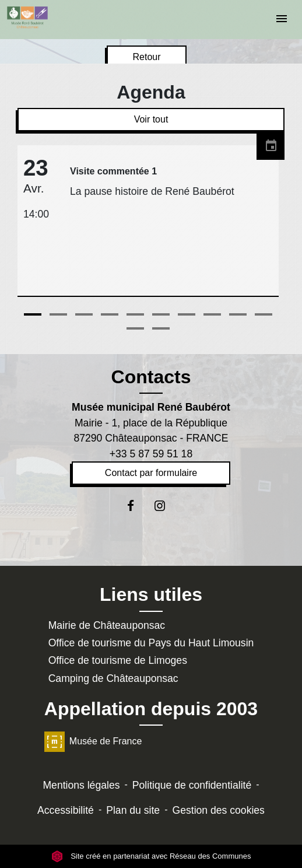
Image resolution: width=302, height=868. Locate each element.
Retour (146, 57)
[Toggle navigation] (282, 20)
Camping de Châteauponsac (113, 678)
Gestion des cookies (218, 810)
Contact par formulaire (151, 473)
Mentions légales (81, 785)
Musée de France (93, 741)
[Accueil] (27, 17)
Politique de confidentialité (192, 785)
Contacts (151, 377)
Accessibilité (66, 810)
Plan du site (133, 810)
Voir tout (151, 119)
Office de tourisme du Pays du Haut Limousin (151, 643)
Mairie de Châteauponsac (107, 625)
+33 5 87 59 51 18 (151, 454)
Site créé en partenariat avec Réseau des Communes (151, 856)
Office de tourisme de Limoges (118, 660)
